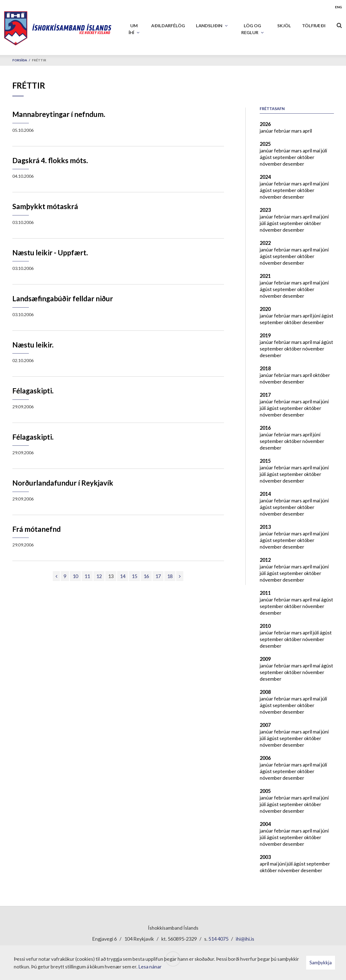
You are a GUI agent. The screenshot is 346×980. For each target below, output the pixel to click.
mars (297, 131)
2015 (265, 461)
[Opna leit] (339, 24)
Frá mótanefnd (37, 529)
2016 (265, 428)
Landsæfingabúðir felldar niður (63, 299)
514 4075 (218, 939)
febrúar (283, 131)
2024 (265, 177)
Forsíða (20, 60)
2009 (265, 659)
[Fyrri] (56, 576)
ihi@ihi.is (245, 939)
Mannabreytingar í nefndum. (59, 114)
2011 (265, 593)
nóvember (271, 164)
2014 (265, 494)
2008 (265, 692)
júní (325, 184)
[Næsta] (180, 576)
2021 (265, 276)
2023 (265, 210)
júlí (324, 150)
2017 (265, 395)
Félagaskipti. (33, 391)
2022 (265, 243)
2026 (265, 124)
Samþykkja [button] (321, 963)
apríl (307, 131)
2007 (265, 725)
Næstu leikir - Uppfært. (50, 253)
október (306, 157)
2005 (265, 791)
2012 (265, 560)
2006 (265, 758)
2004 (265, 824)
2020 (265, 309)
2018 (265, 368)
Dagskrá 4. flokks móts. (50, 160)
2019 (265, 335)
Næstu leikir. (33, 345)
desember (293, 164)
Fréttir (39, 60)
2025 (265, 144)
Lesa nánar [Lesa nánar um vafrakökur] (150, 967)
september (285, 157)
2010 (265, 626)
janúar (267, 131)
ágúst (266, 157)
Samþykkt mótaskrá (45, 206)
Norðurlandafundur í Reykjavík (63, 483)
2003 (265, 857)
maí (317, 150)
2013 (265, 527)
